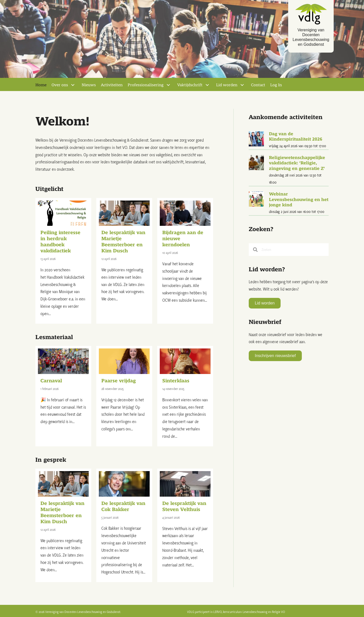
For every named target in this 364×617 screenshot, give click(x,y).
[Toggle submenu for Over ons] (73, 84)
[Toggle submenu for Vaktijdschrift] (207, 84)
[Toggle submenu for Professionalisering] (168, 84)
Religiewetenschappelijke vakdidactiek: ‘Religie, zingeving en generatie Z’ (297, 162)
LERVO (218, 611)
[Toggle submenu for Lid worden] (242, 84)
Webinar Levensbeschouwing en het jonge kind (299, 199)
